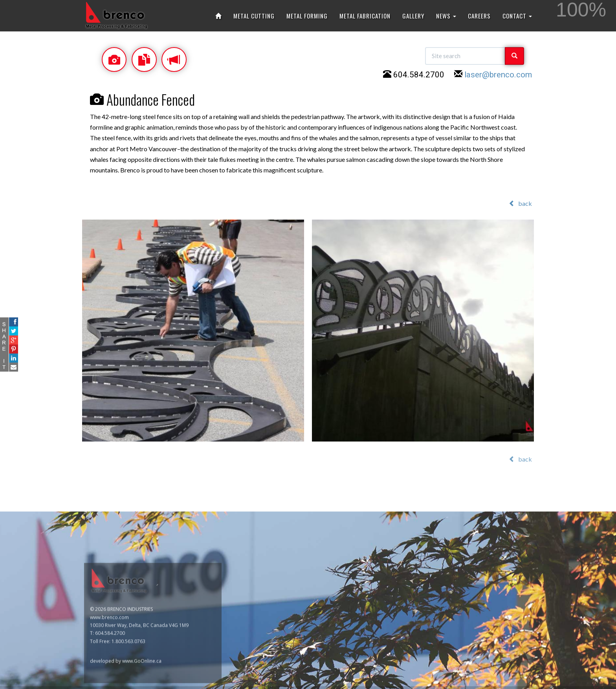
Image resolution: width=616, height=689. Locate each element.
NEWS (446, 16)
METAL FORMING (307, 16)
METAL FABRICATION (365, 16)
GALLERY (413, 16)
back (520, 203)
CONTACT (517, 16)
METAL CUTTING (254, 16)
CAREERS (479, 16)
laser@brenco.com (498, 76)
